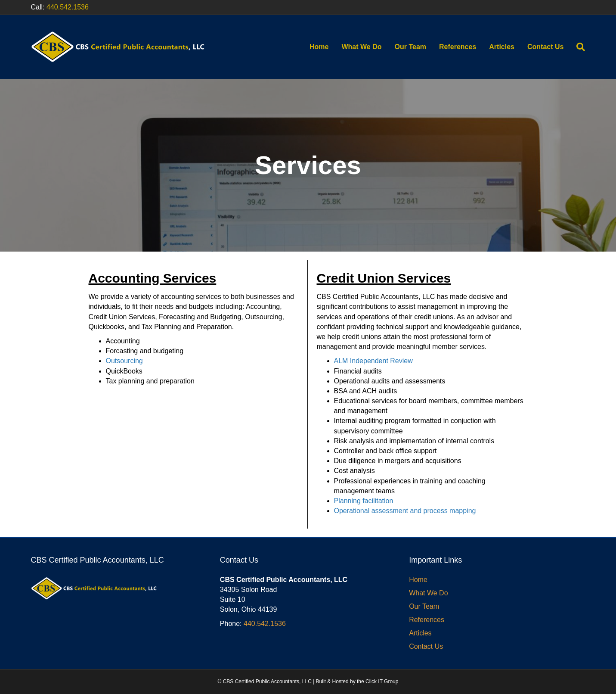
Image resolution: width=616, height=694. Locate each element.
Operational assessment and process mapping (405, 511)
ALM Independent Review (373, 361)
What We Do (361, 47)
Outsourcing (124, 361)
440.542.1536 (68, 7)
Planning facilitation (364, 501)
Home (319, 47)
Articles (502, 47)
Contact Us (545, 47)
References (458, 47)
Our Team (411, 47)
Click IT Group (382, 682)
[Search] (577, 47)
